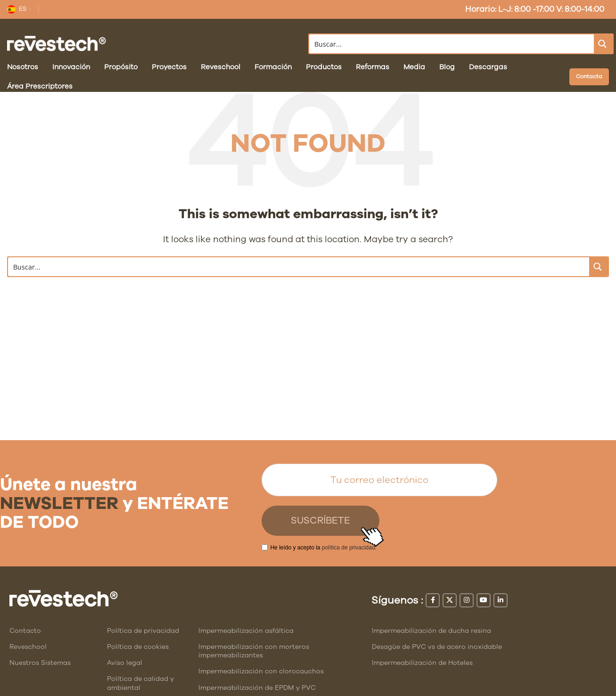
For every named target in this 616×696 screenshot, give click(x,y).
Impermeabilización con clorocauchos (261, 671)
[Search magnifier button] (603, 44)
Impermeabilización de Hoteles (422, 663)
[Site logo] (57, 43)
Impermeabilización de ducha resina (431, 631)
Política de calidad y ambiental (140, 683)
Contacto (25, 631)
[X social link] (450, 600)
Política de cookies (138, 647)
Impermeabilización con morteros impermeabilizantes (254, 651)
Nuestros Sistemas (40, 663)
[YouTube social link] (484, 600)
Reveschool (28, 647)
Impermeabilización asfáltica (246, 631)
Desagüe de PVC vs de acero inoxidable (437, 647)
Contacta (589, 76)
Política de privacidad (143, 631)
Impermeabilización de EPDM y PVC (257, 688)
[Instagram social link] (467, 600)
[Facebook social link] (433, 600)
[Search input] (452, 44)
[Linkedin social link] (501, 600)
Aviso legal (125, 663)
